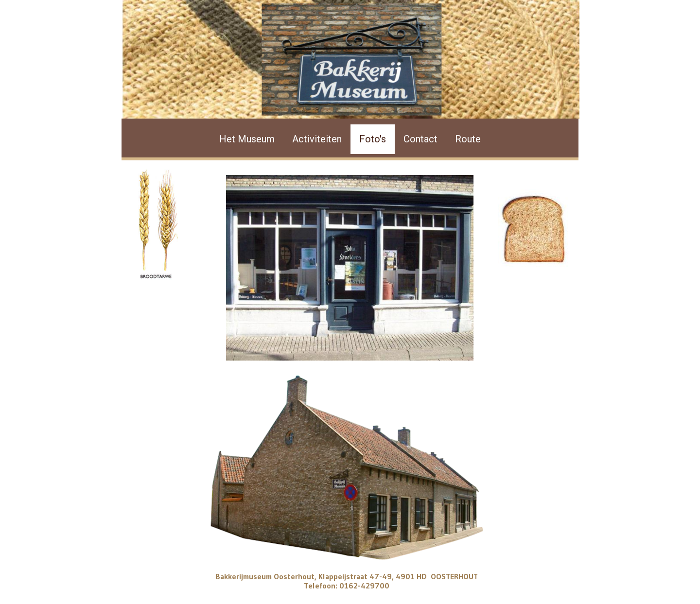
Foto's (373, 139)
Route (468, 139)
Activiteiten (317, 139)
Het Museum (247, 139)
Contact (420, 139)
